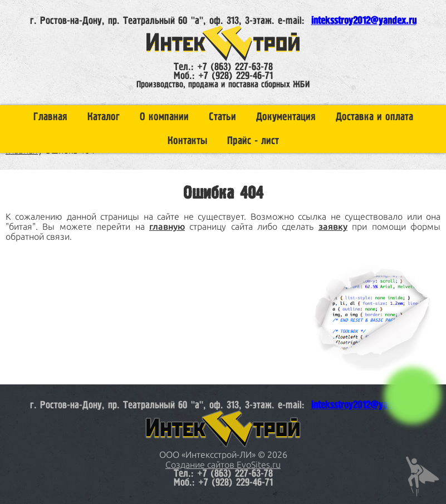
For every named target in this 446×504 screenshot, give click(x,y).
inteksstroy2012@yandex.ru (364, 21)
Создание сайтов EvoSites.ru (223, 465)
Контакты (187, 141)
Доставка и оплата (374, 117)
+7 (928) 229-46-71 (236, 76)
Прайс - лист (253, 141)
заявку (333, 226)
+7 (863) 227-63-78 (235, 67)
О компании (164, 117)
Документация (286, 117)
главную (167, 226)
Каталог (104, 117)
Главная (50, 117)
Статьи (222, 117)
